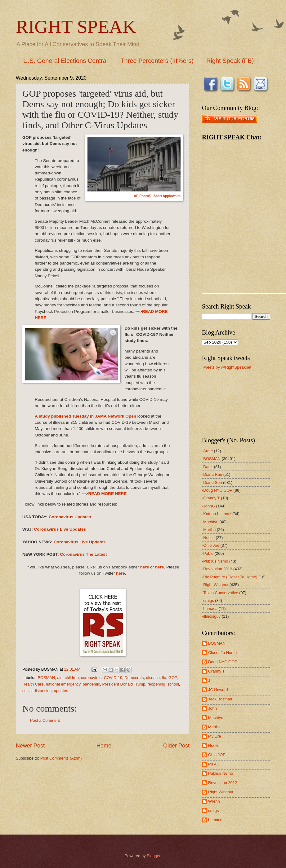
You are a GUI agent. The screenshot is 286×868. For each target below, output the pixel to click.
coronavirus (91, 678)
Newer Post (30, 746)
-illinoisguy (211, 616)
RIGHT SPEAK (76, 27)
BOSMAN (217, 643)
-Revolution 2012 (217, 569)
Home (104, 746)
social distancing (37, 691)
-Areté (207, 451)
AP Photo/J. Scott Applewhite (157, 196)
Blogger (154, 856)
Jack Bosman (220, 699)
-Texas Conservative (220, 593)
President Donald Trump (124, 684)
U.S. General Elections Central (65, 61)
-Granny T (211, 498)
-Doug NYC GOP (217, 490)
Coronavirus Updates (70, 517)
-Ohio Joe (211, 545)
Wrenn (214, 801)
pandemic (91, 684)
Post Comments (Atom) (61, 758)
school (173, 684)
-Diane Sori (212, 482)
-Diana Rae (212, 474)
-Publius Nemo (215, 561)
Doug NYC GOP (223, 662)
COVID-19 (113, 678)
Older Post (176, 746)
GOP (173, 678)
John (212, 708)
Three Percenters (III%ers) (157, 61)
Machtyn (216, 718)
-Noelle (208, 538)
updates (61, 691)
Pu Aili (214, 764)
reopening (156, 684)
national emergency (63, 684)
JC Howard (218, 690)
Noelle (214, 745)
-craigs (208, 601)
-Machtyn (210, 522)
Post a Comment (45, 720)
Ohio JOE (217, 755)
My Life (215, 736)
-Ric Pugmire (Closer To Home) (230, 577)
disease (153, 678)
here (145, 567)
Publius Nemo (221, 773)
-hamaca (210, 609)
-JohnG (208, 506)
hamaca (215, 820)
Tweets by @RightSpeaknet (227, 367)
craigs (213, 811)
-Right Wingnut (215, 585)
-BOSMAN (46, 678)
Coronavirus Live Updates (60, 529)
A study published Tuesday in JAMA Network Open (85, 416)
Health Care (33, 684)
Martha (214, 727)
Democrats (134, 678)
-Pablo (208, 553)
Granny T (216, 671)
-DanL (207, 467)
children (72, 678)
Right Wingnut (221, 792)
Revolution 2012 (223, 783)
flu (164, 678)
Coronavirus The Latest (83, 554)
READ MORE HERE (107, 494)
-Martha (209, 530)
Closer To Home (222, 653)
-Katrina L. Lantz (217, 514)
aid (60, 678)
